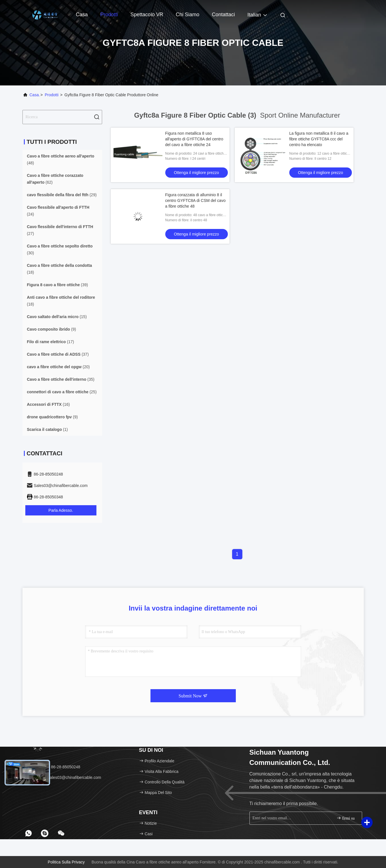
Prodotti (109, 15)
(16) (48, 404)
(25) (62, 392)
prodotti (51, 95)
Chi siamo (188, 15)
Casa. (35, 95)
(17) (51, 342)
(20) (58, 367)
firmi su (345, 818)
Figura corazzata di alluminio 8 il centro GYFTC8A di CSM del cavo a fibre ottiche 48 (195, 200)
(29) (62, 195)
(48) (61, 159)
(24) (58, 211)
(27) (60, 230)
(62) (55, 179)
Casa (82, 15)
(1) (48, 429)
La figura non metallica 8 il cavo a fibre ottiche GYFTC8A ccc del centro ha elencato (319, 139)
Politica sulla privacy (66, 862)
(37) (58, 354)
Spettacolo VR (147, 15)
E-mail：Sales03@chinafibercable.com (64, 777)
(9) (52, 329)
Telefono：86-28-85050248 (53, 767)
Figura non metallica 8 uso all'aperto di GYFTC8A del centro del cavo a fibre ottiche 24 (194, 139)
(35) (61, 379)
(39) (58, 285)
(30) (60, 249)
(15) (57, 317)
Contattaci (223, 15)
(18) (60, 269)
